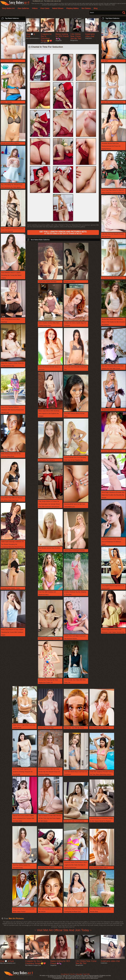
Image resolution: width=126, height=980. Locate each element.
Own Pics (73, 974)
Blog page (79, 974)
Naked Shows (58, 8)
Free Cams (45, 8)
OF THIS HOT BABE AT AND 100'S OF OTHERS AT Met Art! (63, 232)
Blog (96, 8)
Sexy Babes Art (65, 974)
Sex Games (86, 8)
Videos (35, 8)
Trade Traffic (86, 974)
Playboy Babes (73, 8)
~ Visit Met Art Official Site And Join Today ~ (63, 930)
